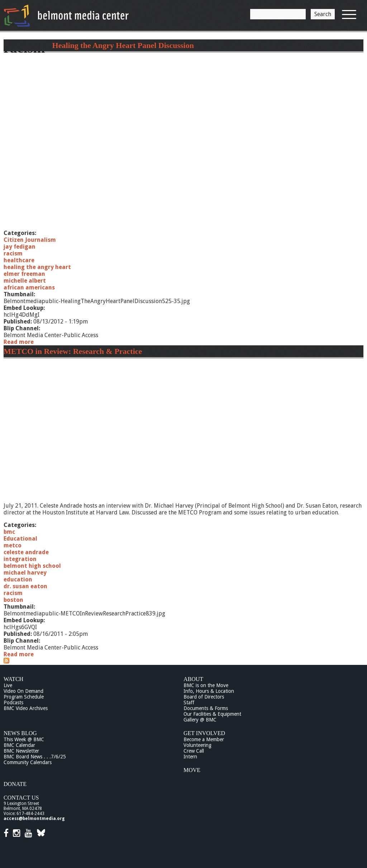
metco (13, 545)
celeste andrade (26, 552)
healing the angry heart (37, 267)
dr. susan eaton (25, 586)
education (18, 579)
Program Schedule (24, 697)
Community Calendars (28, 762)
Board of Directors (204, 697)
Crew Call (194, 751)
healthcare (19, 260)
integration (20, 559)
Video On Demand (23, 691)
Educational (20, 539)
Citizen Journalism (30, 240)
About (193, 679)
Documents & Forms (206, 708)
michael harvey (25, 573)
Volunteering (197, 745)
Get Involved (204, 733)
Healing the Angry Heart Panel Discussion (123, 45)
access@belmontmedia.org (34, 819)
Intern (190, 757)
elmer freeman (24, 274)
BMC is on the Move (206, 685)
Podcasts (13, 702)
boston (13, 600)
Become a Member (204, 739)
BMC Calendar (19, 745)
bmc (9, 532)
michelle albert (25, 281)
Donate (15, 784)
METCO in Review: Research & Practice (73, 351)
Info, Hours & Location (209, 691)
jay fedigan (20, 247)
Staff (189, 702)
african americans (29, 287)
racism (13, 253)
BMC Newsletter (21, 751)
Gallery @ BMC (200, 720)
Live (8, 685)
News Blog (20, 733)
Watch (13, 679)
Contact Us (21, 798)
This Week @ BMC (24, 739)
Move (192, 770)
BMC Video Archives (26, 708)
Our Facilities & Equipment (212, 714)
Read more (19, 342)
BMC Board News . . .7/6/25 (35, 757)
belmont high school (32, 566)
